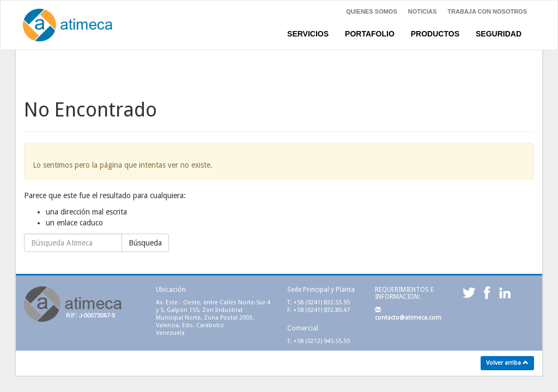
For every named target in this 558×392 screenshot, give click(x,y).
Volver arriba (507, 363)
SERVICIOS (308, 34)
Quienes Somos (372, 11)
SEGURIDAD (499, 34)
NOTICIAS (423, 11)
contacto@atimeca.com (408, 314)
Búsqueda (145, 243)
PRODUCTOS (435, 34)
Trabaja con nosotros (487, 11)
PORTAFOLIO (370, 34)
